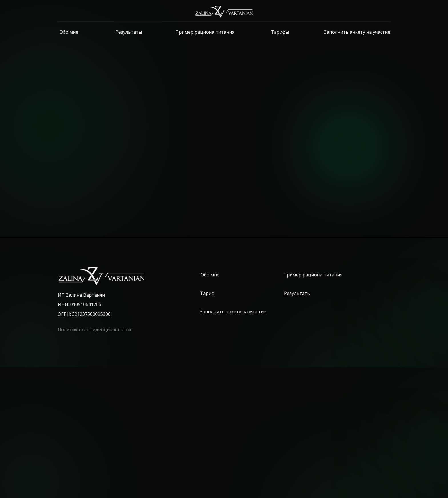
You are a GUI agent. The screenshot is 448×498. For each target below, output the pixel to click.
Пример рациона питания (205, 32)
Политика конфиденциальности (94, 330)
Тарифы (280, 32)
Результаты (129, 32)
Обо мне (69, 32)
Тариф (207, 293)
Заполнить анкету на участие (357, 32)
